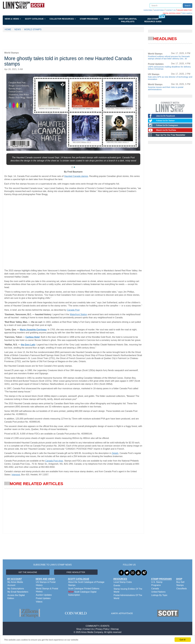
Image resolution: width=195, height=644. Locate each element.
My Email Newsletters (18, 592)
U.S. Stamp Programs (157, 584)
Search (188, 6)
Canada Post (73, 310)
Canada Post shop (54, 461)
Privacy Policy (102, 629)
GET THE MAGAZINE (28, 572)
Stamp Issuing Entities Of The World (128, 590)
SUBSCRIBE (148, 10)
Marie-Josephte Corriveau (33, 330)
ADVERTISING (159, 10)
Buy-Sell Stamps (180, 584)
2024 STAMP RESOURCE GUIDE (153, 20)
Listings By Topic (159, 595)
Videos (39, 602)
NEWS (18, 29)
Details (115, 453)
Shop (107, 19)
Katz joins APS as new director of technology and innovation (170, 78)
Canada (155, 589)
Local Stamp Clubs (123, 582)
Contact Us (88, 629)
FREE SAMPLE (187, 13)
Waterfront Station (78, 314)
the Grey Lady (28, 345)
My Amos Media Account (15, 584)
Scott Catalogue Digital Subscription (82, 593)
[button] (8, 107)
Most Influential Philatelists (128, 20)
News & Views (13, 19)
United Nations (158, 592)
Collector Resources (63, 19)
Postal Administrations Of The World (128, 597)
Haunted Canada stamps (76, 176)
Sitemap (115, 629)
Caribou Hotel (33, 337)
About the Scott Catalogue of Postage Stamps (86, 584)
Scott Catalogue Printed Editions (84, 589)
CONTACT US (171, 10)
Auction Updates (44, 595)
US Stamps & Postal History (46, 584)
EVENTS (105, 626)
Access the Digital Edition (16, 597)
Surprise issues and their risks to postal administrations (166, 88)
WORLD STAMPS (33, 29)
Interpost (16, 475)
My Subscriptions (16, 589)
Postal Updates (43, 598)
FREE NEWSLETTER (76, 572)
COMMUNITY (92, 626)
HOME (8, 29)
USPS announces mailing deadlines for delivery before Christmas (169, 68)
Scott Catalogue (35, 19)
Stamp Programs (90, 19)
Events (117, 585)
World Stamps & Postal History (47, 590)
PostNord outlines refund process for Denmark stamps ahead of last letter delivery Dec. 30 (169, 58)
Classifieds (182, 589)
